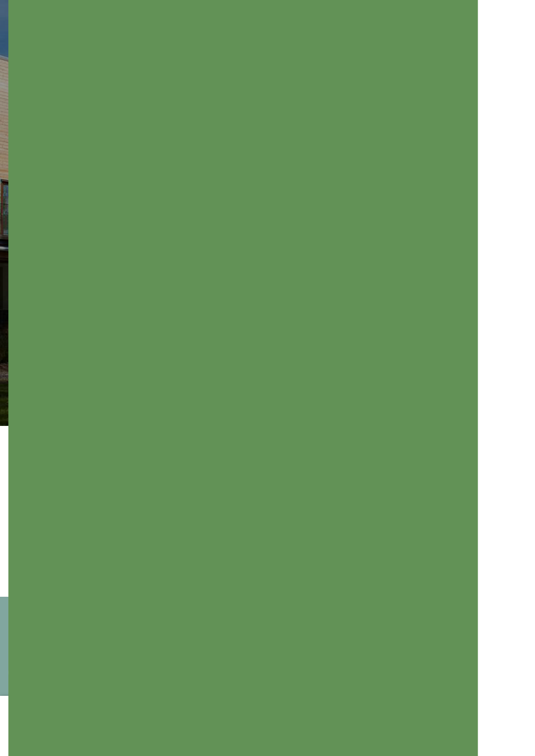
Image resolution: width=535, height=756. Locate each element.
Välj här (470, 726)
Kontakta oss (361, 654)
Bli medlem (446, 654)
